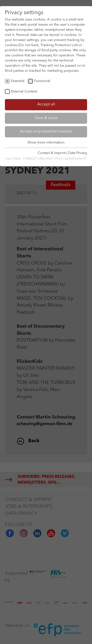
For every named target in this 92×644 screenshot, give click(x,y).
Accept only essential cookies (46, 132)
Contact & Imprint (52, 153)
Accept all (46, 104)
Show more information (46, 143)
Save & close (46, 118)
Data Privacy (78, 153)
